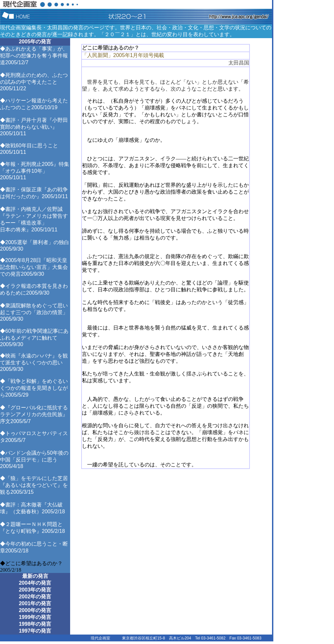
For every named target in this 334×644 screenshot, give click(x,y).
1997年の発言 (35, 631)
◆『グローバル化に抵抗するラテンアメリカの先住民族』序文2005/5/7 (34, 414)
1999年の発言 (35, 617)
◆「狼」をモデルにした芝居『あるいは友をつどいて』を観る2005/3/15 (34, 485)
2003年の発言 (35, 590)
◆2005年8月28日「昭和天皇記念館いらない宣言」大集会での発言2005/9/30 (34, 267)
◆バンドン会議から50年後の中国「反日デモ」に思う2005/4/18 (34, 460)
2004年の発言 (35, 583)
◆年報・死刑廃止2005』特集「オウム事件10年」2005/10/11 (35, 171)
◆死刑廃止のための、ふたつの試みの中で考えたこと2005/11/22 (34, 82)
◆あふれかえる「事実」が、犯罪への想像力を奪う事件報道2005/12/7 (34, 56)
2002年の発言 (35, 597)
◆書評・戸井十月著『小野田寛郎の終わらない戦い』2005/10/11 (34, 127)
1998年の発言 (35, 624)
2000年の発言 (35, 610)
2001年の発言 (35, 603)
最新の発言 (35, 576)
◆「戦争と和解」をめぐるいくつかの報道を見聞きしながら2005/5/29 (34, 388)
